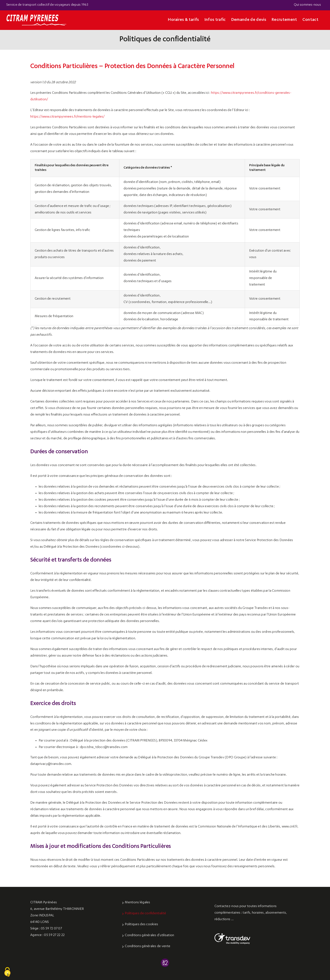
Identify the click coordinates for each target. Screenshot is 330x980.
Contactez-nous (227, 906)
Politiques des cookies (141, 925)
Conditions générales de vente (148, 946)
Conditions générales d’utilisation (149, 936)
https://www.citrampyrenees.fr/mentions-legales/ (68, 117)
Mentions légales (137, 903)
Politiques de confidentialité (145, 914)
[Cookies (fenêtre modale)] (7, 972)
